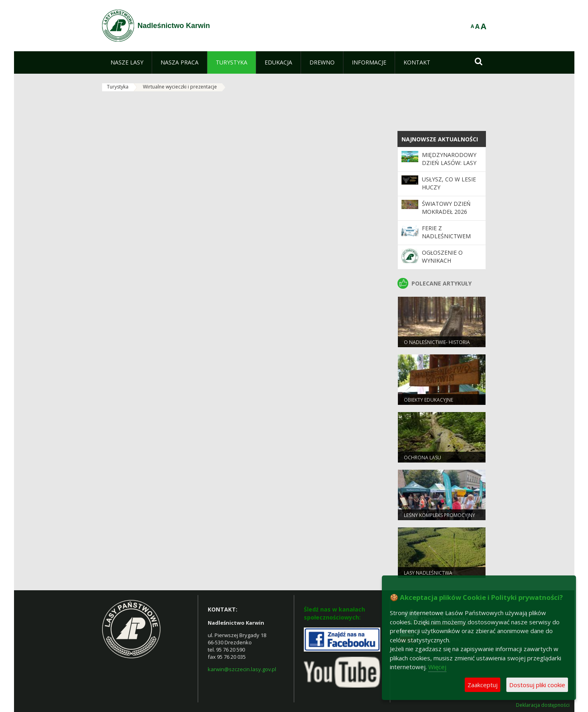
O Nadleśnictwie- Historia (437, 342)
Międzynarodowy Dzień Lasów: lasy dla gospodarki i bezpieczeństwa (449, 167)
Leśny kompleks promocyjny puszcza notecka (439, 519)
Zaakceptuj (483, 685)
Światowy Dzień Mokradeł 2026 (446, 208)
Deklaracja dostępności (543, 705)
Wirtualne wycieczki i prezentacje (180, 87)
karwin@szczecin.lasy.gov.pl (242, 669)
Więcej (437, 667)
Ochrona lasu (422, 458)
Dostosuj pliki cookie (537, 685)
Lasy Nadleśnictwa (428, 573)
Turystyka (118, 87)
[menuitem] (127, 62)
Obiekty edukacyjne (428, 400)
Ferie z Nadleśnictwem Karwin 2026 (446, 236)
